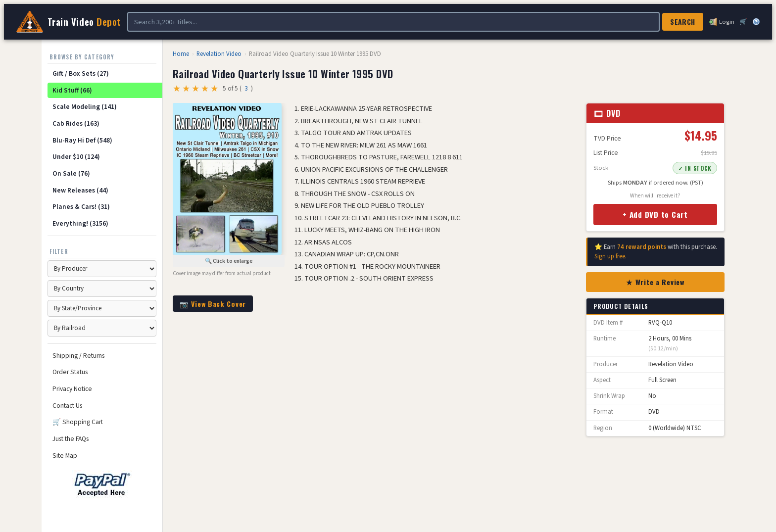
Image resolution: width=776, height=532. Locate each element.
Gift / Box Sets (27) (81, 73)
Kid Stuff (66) (72, 90)
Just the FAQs (71, 439)
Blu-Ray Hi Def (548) (82, 140)
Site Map (65, 456)
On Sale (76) (71, 173)
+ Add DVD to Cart (655, 214)
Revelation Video (219, 54)
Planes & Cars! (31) (81, 207)
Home (181, 54)
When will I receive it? (655, 196)
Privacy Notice (72, 389)
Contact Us (67, 406)
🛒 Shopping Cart (78, 422)
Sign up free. (610, 256)
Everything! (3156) (80, 223)
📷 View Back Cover (213, 304)
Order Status (70, 372)
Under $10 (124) (76, 157)
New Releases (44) (80, 190)
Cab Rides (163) (76, 123)
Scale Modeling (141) (85, 107)
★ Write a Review (655, 282)
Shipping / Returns (78, 356)
